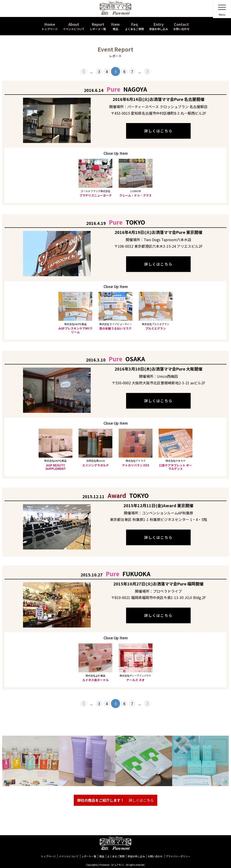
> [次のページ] (147, 71)
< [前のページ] (84, 71)
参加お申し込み (136, 856)
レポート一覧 (89, 856)
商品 (102, 856)
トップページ (48, 856)
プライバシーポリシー (178, 856)
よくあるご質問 (116, 856)
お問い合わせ (155, 856)
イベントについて (69, 856)
